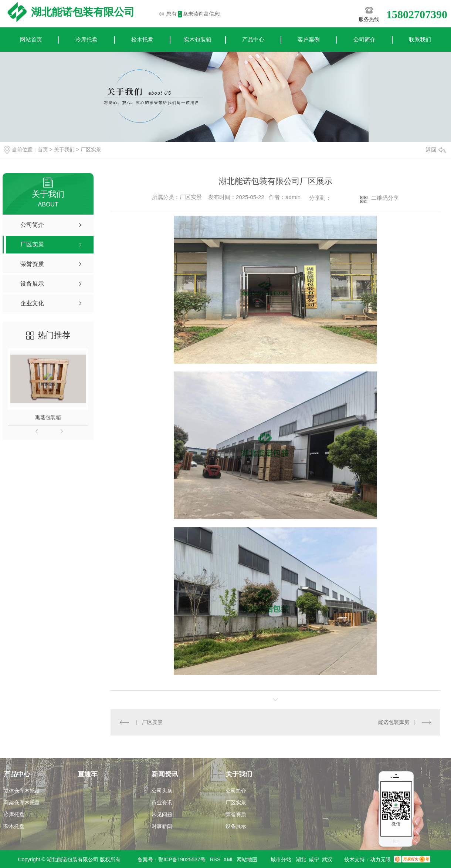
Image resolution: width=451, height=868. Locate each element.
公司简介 (364, 39)
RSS (215, 859)
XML (228, 859)
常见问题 (162, 814)
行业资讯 (162, 803)
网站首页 (31, 39)
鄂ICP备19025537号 (182, 859)
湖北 (301, 859)
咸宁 (314, 859)
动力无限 (380, 859)
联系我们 (420, 39)
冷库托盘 (87, 39)
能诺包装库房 (394, 722)
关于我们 (64, 149)
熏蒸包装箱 (48, 417)
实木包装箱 (198, 39)
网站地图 (247, 859)
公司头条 (162, 791)
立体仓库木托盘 (22, 791)
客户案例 (309, 39)
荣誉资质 (236, 814)
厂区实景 (91, 149)
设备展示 (236, 826)
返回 (435, 150)
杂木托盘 (14, 826)
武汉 (327, 859)
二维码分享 (385, 198)
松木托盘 (142, 39)
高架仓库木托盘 (22, 803)
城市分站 (281, 859)
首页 (43, 149)
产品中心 (253, 39)
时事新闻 (162, 826)
